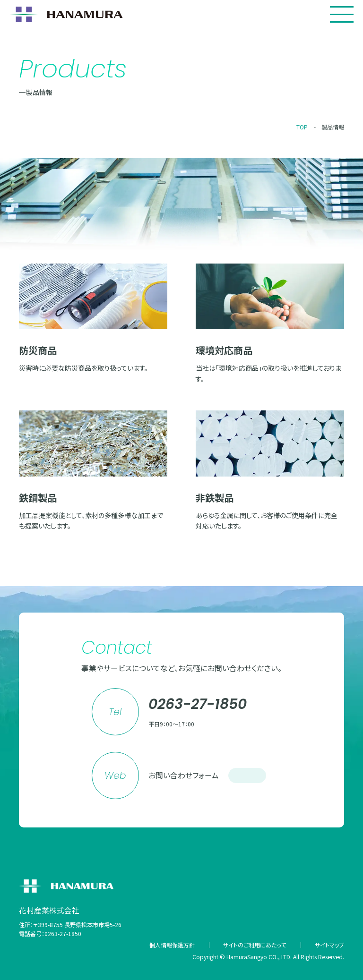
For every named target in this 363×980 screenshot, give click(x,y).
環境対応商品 (224, 350)
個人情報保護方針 (172, 945)
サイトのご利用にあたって (255, 945)
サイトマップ (329, 945)
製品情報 (333, 127)
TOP (302, 127)
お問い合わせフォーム (207, 775)
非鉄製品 (215, 498)
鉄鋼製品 (38, 498)
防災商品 (38, 350)
